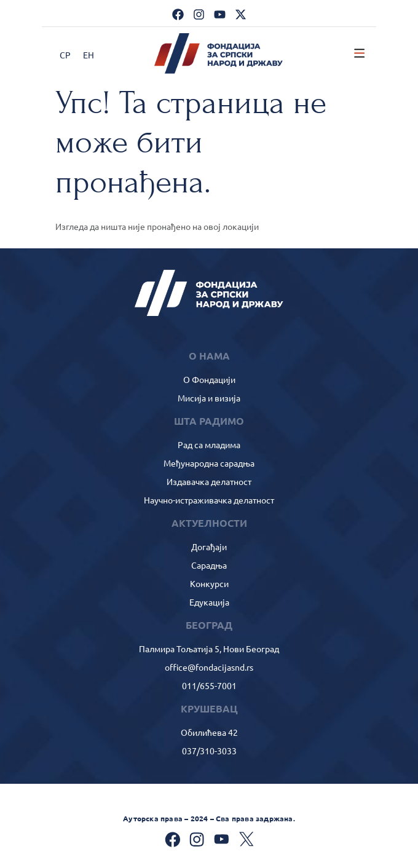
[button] (359, 53)
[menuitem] (65, 54)
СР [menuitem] (65, 55)
